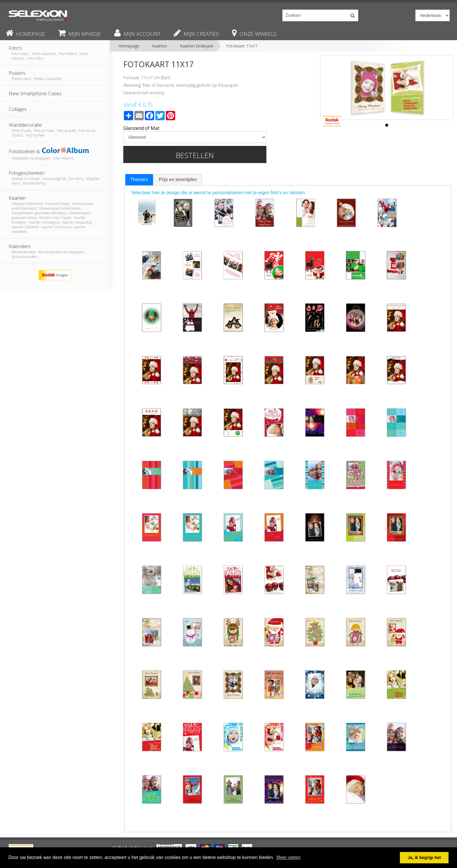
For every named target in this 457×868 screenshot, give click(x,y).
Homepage (129, 46)
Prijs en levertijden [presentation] (178, 180)
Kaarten (160, 46)
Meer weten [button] (289, 857)
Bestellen (195, 155)
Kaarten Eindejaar (197, 46)
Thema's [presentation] (139, 180)
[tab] (139, 180)
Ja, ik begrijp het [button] (424, 858)
